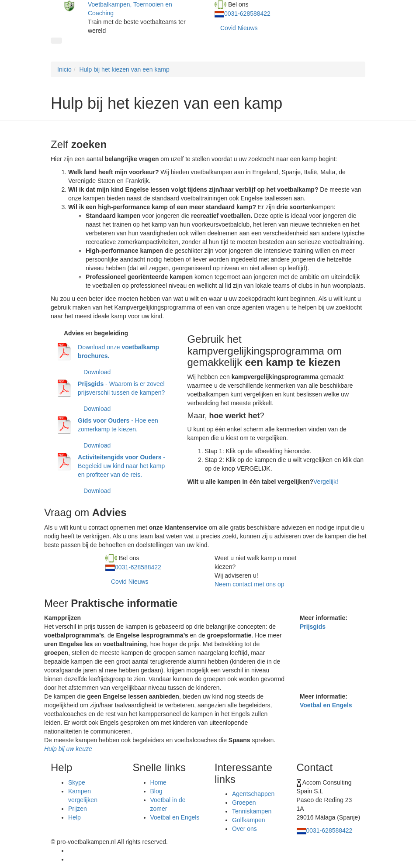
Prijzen (78, 809)
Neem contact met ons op (250, 584)
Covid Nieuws (239, 28)
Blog (156, 791)
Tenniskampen (252, 811)
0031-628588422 (247, 14)
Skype (77, 782)
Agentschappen (253, 794)
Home (158, 782)
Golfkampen (248, 820)
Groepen (244, 803)
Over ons (244, 829)
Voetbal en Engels (326, 705)
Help (75, 817)
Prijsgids (313, 627)
